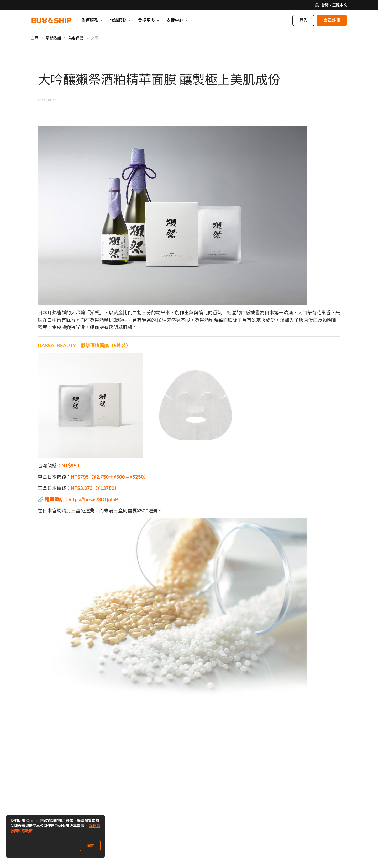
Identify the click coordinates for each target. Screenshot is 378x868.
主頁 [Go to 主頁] (35, 38)
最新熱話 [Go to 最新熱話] (53, 38)
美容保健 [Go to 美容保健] (76, 38)
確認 (90, 846)
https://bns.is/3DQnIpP (93, 500)
